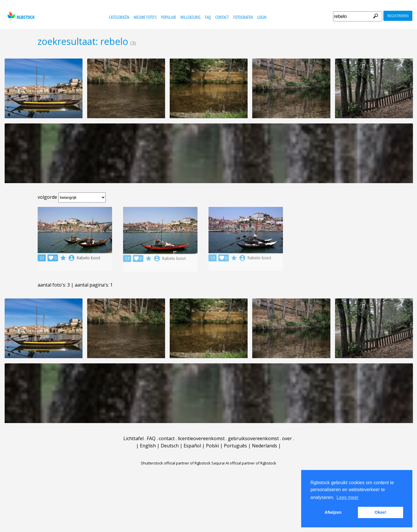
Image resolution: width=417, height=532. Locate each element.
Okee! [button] (381, 512)
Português (235, 446)
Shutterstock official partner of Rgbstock (176, 463)
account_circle (72, 258)
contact (222, 17)
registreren (398, 16)
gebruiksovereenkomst (253, 438)
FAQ (208, 17)
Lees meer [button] (348, 497)
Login (262, 17)
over (287, 438)
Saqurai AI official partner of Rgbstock (244, 463)
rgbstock (20, 16)
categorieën (119, 17)
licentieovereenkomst (201, 438)
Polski (212, 446)
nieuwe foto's (145, 17)
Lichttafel (133, 438)
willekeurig (190, 17)
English (148, 446)
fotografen (243, 17)
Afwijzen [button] (333, 512)
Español (192, 446)
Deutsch (170, 446)
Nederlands (265, 446)
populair (168, 17)
